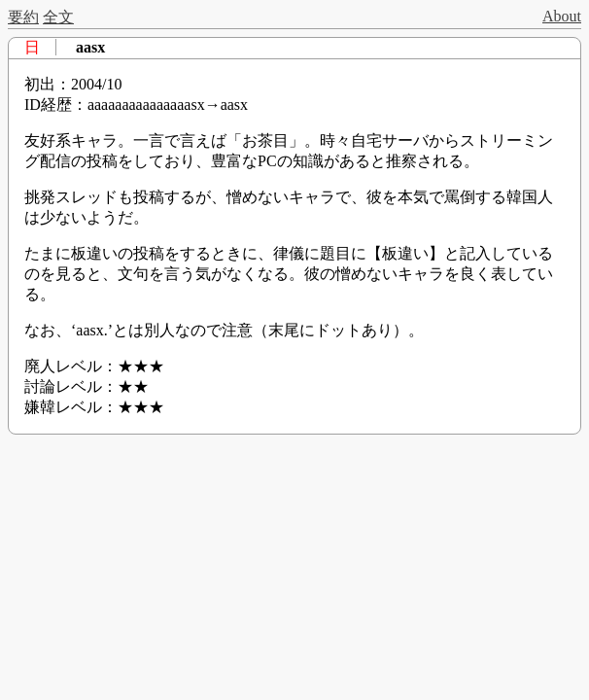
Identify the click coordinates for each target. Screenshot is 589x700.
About (562, 16)
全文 (58, 17)
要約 (23, 17)
